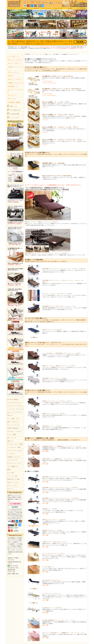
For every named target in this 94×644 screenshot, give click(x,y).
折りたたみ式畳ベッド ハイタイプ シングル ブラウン (60, 127)
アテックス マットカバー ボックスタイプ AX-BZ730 (57, 294)
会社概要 (70, 8)
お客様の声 (24, 8)
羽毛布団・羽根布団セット (14, 428)
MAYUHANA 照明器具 (13, 400)
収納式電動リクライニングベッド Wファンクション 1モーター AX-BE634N (46, 253)
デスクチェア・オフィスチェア (15, 406)
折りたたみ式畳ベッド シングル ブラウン (56, 102)
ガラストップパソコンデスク (14, 412)
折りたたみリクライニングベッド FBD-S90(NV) (57, 176)
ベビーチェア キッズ (12, 460)
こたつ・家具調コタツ (13, 467)
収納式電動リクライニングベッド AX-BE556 (55, 378)
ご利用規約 (36, 8)
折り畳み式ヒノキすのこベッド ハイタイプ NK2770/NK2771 (62, 89)
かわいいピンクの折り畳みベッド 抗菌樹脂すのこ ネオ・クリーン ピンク (63, 633)
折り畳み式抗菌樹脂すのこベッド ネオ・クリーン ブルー (59, 620)
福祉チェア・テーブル (13, 482)
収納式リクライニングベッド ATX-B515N (54, 520)
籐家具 (9, 470)
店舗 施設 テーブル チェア (14, 457)
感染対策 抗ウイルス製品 (13, 479)
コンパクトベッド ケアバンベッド (52, 594)
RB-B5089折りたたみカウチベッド (52, 580)
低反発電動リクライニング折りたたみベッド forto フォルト (59, 306)
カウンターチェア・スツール (14, 463)
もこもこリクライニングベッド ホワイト (54, 554)
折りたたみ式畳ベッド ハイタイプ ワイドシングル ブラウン (62, 140)
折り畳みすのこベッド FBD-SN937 (52, 608)
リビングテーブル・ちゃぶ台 (14, 451)
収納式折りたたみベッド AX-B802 (52, 530)
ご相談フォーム (12, 106)
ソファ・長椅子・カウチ (13, 419)
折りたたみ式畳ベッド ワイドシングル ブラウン (58, 115)
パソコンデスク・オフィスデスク (16, 409)
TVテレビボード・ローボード (15, 431)
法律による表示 (58, 8)
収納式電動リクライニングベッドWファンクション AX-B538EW (60, 488)
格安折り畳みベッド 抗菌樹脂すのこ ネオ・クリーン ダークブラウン (62, 459)
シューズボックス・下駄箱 (14, 447)
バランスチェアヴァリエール (14, 403)
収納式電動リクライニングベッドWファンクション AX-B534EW (60, 477)
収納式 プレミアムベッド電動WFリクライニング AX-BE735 (41, 222)
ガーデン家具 (11, 473)
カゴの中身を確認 (81, 8)
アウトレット (11, 489)
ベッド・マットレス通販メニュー (43, 54)
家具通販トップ (29, 54)
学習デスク (10, 415)
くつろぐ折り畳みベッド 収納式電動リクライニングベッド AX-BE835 (61, 353)
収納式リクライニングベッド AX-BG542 (54, 414)
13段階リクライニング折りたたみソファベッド (55, 542)
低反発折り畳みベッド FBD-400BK (54, 163)
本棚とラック (11, 441)
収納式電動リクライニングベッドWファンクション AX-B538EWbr (61, 498)
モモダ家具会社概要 (13, 114)
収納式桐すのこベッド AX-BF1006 (52, 426)
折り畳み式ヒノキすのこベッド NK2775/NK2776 (58, 76)
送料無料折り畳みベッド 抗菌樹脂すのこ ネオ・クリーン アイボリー (62, 446)
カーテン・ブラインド (13, 486)
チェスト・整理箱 (12, 435)
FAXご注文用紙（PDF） (14, 110)
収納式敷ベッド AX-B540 (50, 509)
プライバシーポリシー (47, 8)
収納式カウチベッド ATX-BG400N (52, 330)
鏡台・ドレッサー (12, 438)
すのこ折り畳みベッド (48, 567)
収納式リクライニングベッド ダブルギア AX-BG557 (57, 401)
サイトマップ (13, 8)
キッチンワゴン (11, 454)
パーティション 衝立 (12, 476)
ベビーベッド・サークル (13, 425)
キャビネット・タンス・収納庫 (15, 444)
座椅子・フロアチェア (13, 422)
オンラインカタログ (13, 117)
